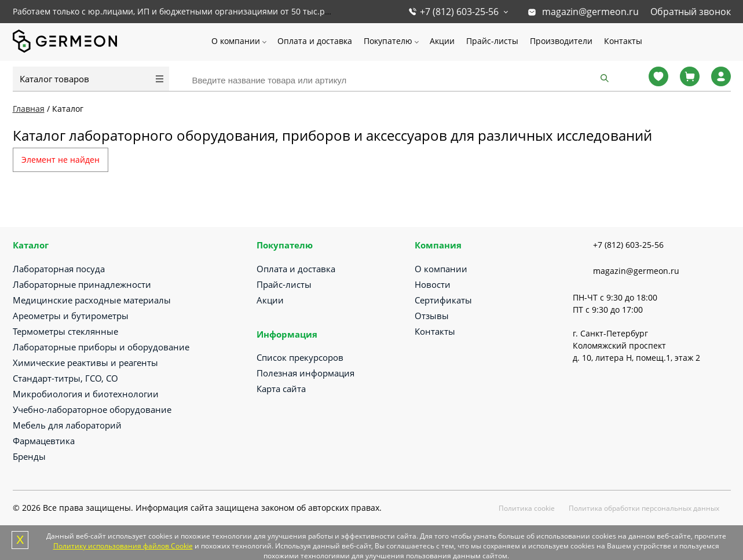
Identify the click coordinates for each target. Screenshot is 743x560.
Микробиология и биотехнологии (86, 394)
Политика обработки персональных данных (644, 508)
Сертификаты (443, 300)
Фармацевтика (44, 441)
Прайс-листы (492, 41)
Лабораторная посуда (59, 269)
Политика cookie (527, 508)
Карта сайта (281, 389)
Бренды (29, 456)
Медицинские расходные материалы (92, 300)
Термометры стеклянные (65, 331)
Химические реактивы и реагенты (85, 363)
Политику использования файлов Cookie (123, 546)
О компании (236, 41)
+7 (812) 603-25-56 (459, 12)
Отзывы (432, 316)
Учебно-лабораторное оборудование (92, 409)
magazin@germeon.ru (590, 12)
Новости (433, 284)
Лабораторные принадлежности (82, 284)
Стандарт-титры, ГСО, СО (65, 378)
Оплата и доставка (315, 41)
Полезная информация (305, 373)
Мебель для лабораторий (67, 425)
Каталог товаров (54, 79)
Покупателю (388, 41)
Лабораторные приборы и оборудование (101, 347)
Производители (561, 41)
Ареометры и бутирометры (71, 316)
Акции (442, 41)
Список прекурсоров (300, 357)
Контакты (623, 41)
